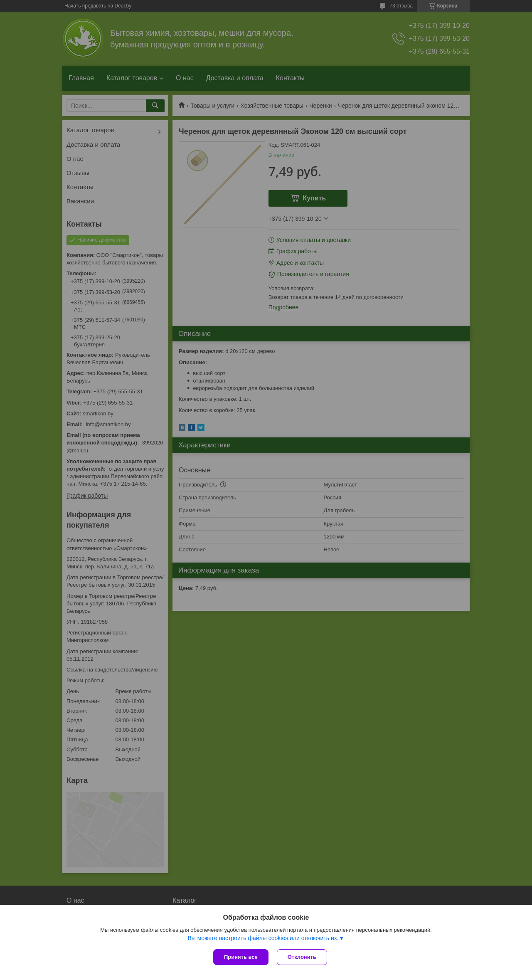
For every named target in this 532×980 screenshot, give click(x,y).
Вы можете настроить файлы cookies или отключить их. (263, 938)
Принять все (241, 957)
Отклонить (302, 957)
